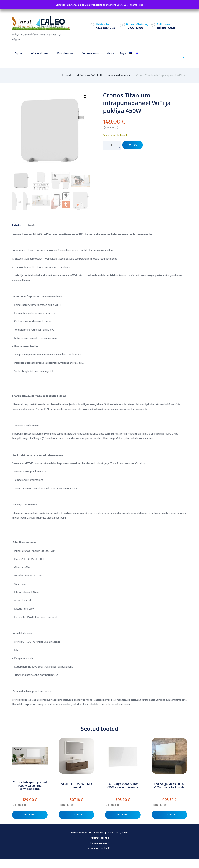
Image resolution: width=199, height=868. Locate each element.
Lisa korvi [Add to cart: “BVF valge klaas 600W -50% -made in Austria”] (123, 815)
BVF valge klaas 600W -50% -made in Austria (123, 786)
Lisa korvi (133, 145)
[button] (85, 97)
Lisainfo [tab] (33, 225)
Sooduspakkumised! (120, 75)
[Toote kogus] (112, 145)
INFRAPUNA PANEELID (89, 75)
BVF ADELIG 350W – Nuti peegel (76, 786)
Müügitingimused (100, 843)
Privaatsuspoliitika (100, 838)
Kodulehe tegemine (100, 852)
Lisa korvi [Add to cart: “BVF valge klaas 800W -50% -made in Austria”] (169, 815)
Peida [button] (141, 5)
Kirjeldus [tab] (17, 225)
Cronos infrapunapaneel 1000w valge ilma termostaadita (30, 786)
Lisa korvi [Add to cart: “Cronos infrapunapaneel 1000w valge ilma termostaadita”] (30, 815)
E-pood (66, 75)
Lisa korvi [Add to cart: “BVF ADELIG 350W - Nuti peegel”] (76, 815)
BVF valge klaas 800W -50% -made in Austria (169, 786)
